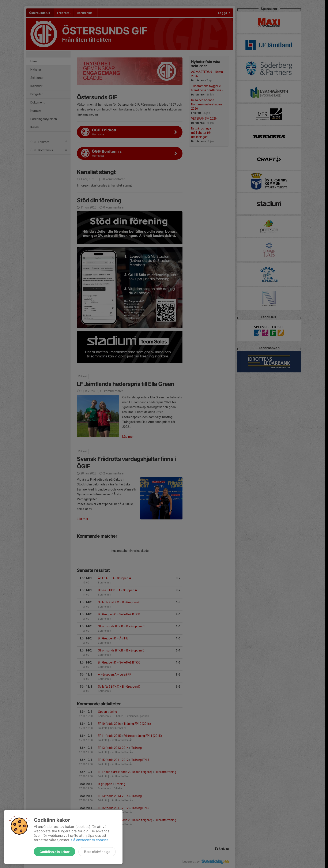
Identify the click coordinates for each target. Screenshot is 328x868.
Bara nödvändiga (97, 852)
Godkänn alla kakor (54, 852)
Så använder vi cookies (90, 840)
